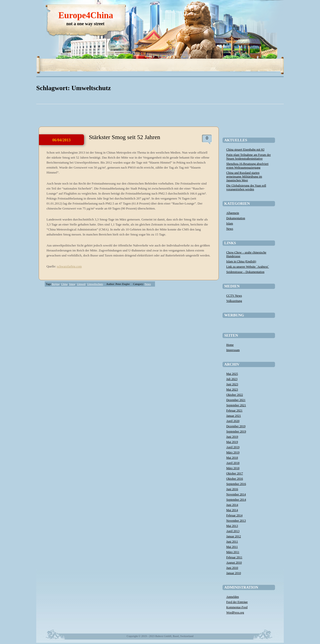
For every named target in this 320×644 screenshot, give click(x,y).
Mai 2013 (232, 526)
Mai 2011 (232, 547)
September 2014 (236, 500)
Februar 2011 (234, 557)
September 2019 (236, 431)
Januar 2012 (234, 536)
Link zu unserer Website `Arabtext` (248, 267)
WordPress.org (235, 613)
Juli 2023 (232, 379)
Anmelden (232, 597)
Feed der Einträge (237, 602)
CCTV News (234, 296)
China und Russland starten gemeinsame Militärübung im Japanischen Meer (244, 177)
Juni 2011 (232, 542)
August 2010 (234, 563)
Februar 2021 (234, 411)
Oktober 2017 (235, 473)
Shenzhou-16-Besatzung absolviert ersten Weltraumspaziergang (247, 166)
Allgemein (233, 213)
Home (230, 345)
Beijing (56, 284)
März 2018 (233, 468)
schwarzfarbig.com (69, 266)
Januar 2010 (234, 573)
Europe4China (86, 15)
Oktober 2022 (235, 395)
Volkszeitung (234, 301)
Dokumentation (236, 218)
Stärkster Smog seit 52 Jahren (125, 137)
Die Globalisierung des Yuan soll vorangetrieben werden (246, 187)
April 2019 (233, 447)
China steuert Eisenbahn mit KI (245, 150)
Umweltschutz (95, 284)
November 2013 (236, 521)
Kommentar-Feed (237, 607)
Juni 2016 (232, 489)
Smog (72, 284)
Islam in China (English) (241, 261)
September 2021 (236, 405)
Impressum (233, 350)
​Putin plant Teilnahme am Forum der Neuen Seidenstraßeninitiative (248, 157)
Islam (230, 223)
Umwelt (81, 284)
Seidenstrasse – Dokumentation (245, 272)
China (64, 284)
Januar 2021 (234, 416)
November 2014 (236, 494)
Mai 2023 (232, 390)
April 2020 (233, 421)
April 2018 (233, 463)
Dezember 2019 (236, 426)
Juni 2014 (232, 505)
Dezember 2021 (236, 400)
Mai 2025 (232, 374)
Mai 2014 (232, 510)
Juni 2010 (232, 568)
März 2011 (233, 552)
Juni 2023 (232, 384)
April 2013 (233, 531)
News (148, 284)
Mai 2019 (232, 442)
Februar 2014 (234, 515)
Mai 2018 (232, 458)
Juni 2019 (232, 437)
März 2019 (233, 452)
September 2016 (236, 484)
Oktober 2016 (235, 479)
